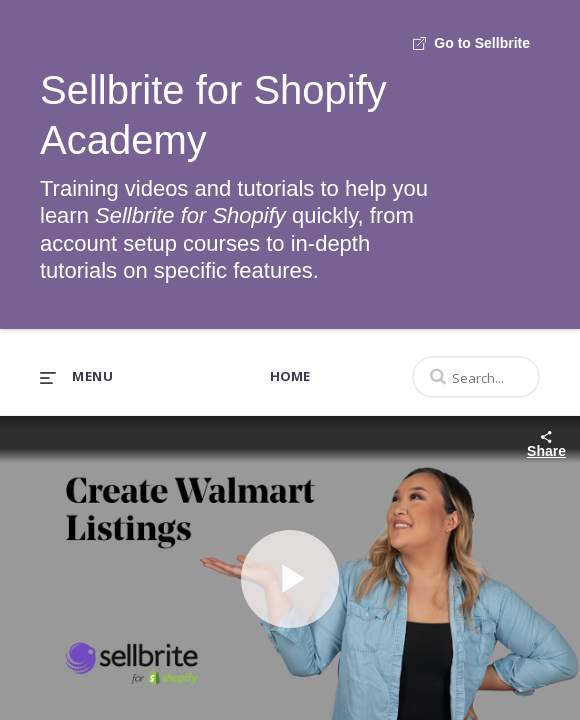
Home (290, 376)
